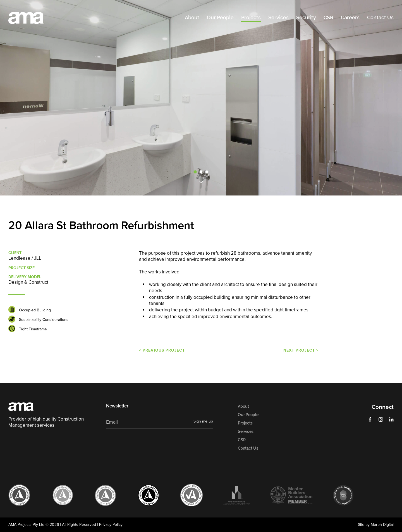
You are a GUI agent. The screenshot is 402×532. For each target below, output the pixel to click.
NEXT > (301, 350)
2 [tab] (201, 172)
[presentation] (149, 444)
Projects (251, 17)
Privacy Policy (111, 524)
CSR (328, 17)
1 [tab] (195, 172)
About (192, 17)
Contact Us (380, 17)
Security (306, 17)
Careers (350, 17)
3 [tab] (207, 172)
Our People (220, 17)
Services (278, 17)
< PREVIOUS (162, 350)
